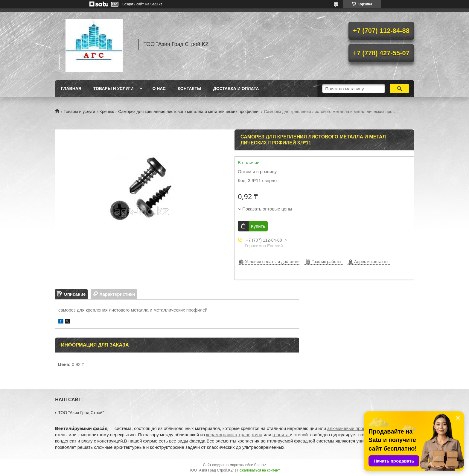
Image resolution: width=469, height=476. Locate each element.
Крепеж (107, 112)
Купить (258, 226)
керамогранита (222, 435)
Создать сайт (133, 4)
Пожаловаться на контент (258, 470)
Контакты (189, 89)
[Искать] (399, 89)
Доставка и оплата (236, 89)
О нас (159, 89)
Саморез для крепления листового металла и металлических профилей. (189, 112)
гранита (281, 435)
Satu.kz (260, 465)
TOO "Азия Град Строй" (81, 413)
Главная (71, 89)
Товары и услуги (114, 89)
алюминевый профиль (351, 428)
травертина (250, 435)
